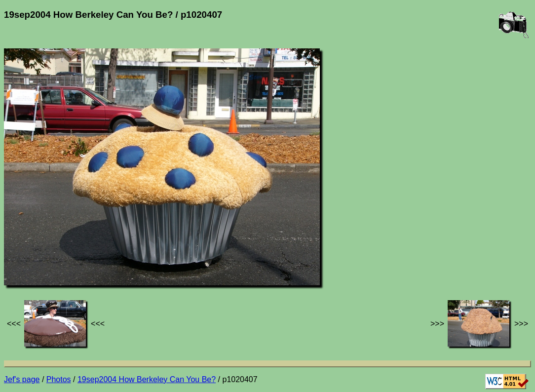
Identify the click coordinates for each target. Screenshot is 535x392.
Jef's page (22, 379)
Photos (59, 379)
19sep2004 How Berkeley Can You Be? (147, 379)
